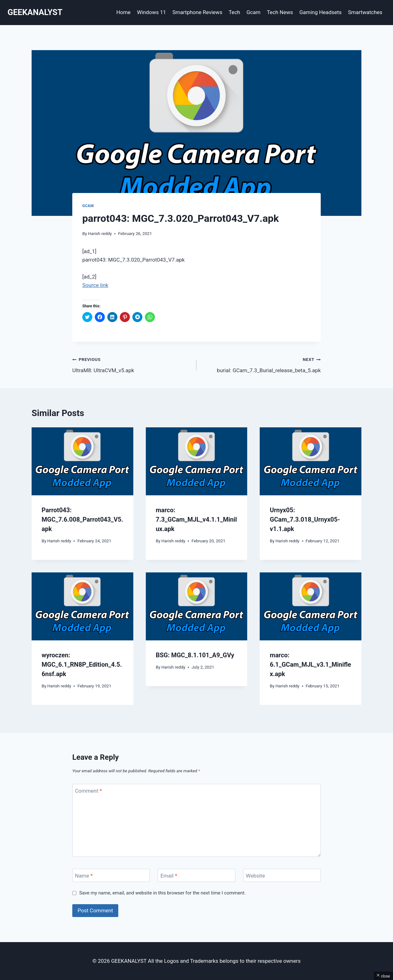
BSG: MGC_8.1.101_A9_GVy (195, 655)
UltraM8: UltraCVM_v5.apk (132, 364)
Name (84, 876)
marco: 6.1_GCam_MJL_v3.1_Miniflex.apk (310, 665)
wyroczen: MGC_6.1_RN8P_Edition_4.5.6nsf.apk (82, 665)
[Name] (111, 876)
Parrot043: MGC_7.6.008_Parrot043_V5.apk (82, 519)
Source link (95, 285)
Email (169, 876)
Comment (89, 791)
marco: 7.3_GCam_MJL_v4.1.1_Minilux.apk (196, 519)
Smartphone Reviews (197, 12)
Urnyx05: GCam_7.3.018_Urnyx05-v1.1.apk (305, 519)
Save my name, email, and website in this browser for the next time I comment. (162, 893)
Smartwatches (365, 12)
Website (255, 876)
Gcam (254, 12)
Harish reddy (100, 233)
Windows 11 (152, 12)
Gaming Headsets (321, 12)
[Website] (282, 876)
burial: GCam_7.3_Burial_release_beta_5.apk (261, 364)
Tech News (280, 12)
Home (124, 12)
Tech (235, 12)
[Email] (196, 876)
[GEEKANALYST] (35, 12)
